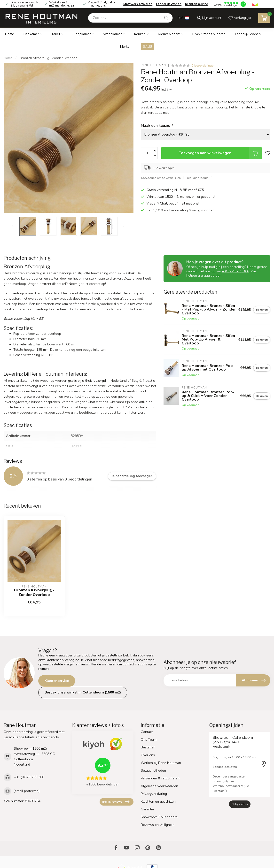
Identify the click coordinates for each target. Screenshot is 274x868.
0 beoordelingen (203, 65)
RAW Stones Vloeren (209, 34)
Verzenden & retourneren (160, 778)
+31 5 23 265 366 (235, 271)
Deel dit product (199, 178)
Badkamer (31, 34)
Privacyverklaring (154, 794)
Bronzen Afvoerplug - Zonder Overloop (49, 58)
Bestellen (148, 747)
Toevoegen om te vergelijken (161, 178)
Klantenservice (197, 4)
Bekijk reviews (116, 802)
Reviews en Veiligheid (158, 825)
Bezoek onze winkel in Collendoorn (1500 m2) (83, 692)
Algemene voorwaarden (159, 786)
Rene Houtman (153, 65)
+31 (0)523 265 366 (29, 777)
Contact (147, 732)
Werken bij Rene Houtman (161, 763)
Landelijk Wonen (169, 4)
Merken (126, 47)
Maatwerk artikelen (138, 4)
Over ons (148, 755)
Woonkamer (113, 34)
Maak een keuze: (157, 126)
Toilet (56, 34)
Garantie (147, 809)
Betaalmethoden (153, 771)
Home (10, 34)
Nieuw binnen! (169, 34)
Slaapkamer (82, 34)
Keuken (140, 34)
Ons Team (149, 740)
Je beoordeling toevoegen (132, 476)
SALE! (147, 47)
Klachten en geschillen (158, 802)
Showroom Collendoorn (159, 817)
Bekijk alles (240, 804)
